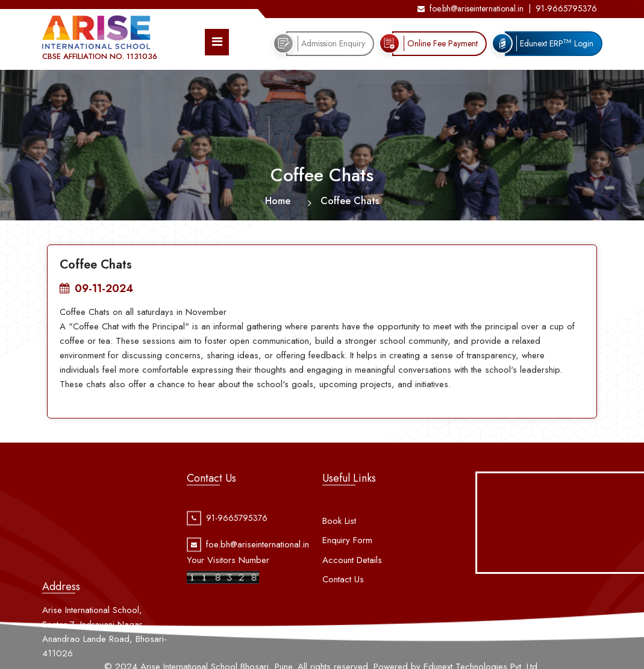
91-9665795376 (566, 8)
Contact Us (343, 595)
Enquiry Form (347, 556)
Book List (339, 536)
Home (278, 201)
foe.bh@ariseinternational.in (470, 8)
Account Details (352, 575)
